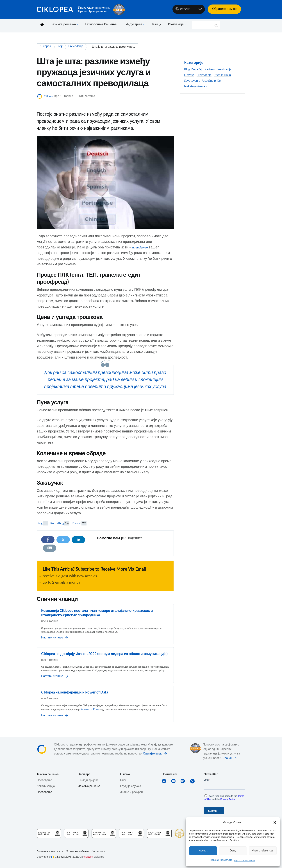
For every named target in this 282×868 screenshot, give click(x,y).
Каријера (84, 778)
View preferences (263, 851)
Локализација (46, 789)
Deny (233, 851)
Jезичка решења (48, 778)
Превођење (44, 795)
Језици (156, 24)
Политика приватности (50, 855)
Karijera (210, 69)
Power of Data (129, 708)
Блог (123, 783)
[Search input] (204, 25)
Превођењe (44, 783)
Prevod (79, 523)
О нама (125, 778)
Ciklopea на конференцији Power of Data (75, 690)
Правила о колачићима (220, 860)
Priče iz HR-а (222, 75)
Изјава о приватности (245, 861)
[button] (275, 822)
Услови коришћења (77, 855)
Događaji (197, 69)
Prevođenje (204, 75)
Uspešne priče (211, 81)
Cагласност (98, 855)
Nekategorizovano (196, 86)
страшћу (88, 860)
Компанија (176, 24)
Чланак (228, 761)
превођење (142, 247)
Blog (42, 523)
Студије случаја (131, 789)
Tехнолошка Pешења (101, 24)
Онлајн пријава (88, 783)
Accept (203, 851)
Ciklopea (56, 10)
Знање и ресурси (131, 795)
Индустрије (134, 24)
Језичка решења (63, 24)
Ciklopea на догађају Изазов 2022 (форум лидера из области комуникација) (104, 646)
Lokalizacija (224, 69)
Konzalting (60, 523)
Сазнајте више (153, 757)
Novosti (189, 75)
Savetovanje (192, 81)
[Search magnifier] (216, 27)
